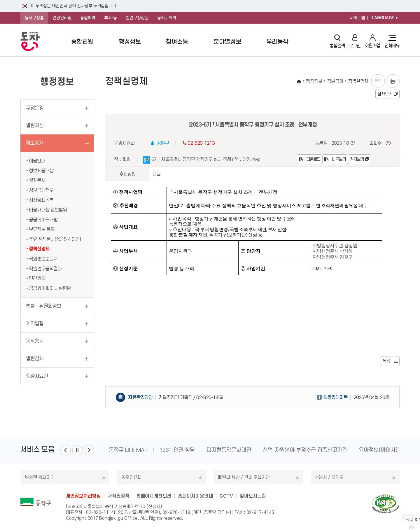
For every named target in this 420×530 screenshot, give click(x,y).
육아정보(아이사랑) (380, 450)
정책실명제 (39, 249)
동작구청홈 (34, 18)
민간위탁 (37, 278)
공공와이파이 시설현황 (50, 288)
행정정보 (130, 42)
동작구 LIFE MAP (128, 450)
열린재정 (35, 125)
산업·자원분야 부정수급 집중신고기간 (305, 450)
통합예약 (88, 18)
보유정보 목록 (42, 229)
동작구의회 (167, 18)
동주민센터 (132, 477)
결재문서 (37, 180)
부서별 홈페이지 (40, 477)
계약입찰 (35, 323)
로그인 (355, 41)
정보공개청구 (41, 190)
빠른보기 (335, 159)
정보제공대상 (41, 171)
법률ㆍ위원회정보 (43, 306)
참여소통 (177, 42)
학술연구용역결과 (45, 269)
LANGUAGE (383, 18)
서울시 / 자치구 (329, 477)
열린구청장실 (137, 18)
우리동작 (277, 42)
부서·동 (111, 18)
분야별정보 (227, 42)
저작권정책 (119, 496)
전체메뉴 (392, 41)
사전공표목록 (41, 200)
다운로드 (309, 159)
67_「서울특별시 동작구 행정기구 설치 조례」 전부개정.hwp (201, 160)
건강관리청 (62, 18)
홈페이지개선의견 (154, 496)
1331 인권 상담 (177, 450)
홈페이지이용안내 (195, 496)
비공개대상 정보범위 (48, 210)
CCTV (226, 496)
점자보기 (385, 94)
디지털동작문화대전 (229, 450)
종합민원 (82, 42)
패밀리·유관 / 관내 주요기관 (244, 477)
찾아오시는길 (253, 496)
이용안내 (37, 161)
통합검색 (337, 41)
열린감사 (35, 358)
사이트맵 (357, 18)
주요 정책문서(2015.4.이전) (55, 239)
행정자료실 (37, 376)
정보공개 (34, 143)
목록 (386, 361)
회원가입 (372, 41)
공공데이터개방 (43, 220)
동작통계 (35, 341)
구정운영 (35, 108)
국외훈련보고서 (43, 259)
